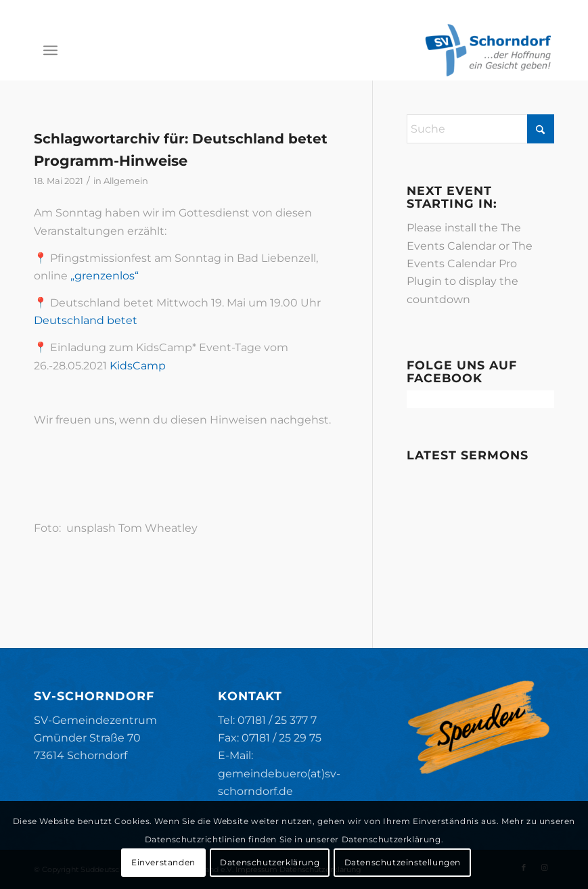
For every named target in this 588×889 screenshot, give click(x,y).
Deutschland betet (86, 320)
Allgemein (126, 181)
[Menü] (50, 50)
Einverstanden (163, 862)
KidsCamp (138, 366)
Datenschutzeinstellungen (403, 862)
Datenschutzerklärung (270, 862)
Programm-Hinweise (111, 161)
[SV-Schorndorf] (488, 50)
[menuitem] (50, 50)
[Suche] (480, 129)
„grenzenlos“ (105, 276)
